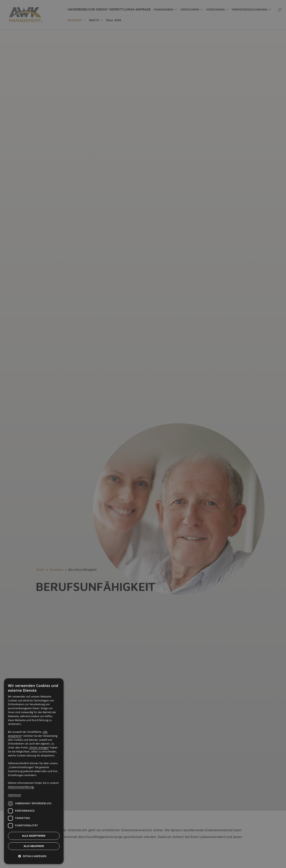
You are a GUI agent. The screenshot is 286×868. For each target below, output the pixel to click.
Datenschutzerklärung (21, 787)
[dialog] (34, 771)
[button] (34, 856)
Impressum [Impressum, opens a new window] (14, 795)
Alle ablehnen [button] (34, 846)
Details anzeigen (39, 748)
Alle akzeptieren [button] (34, 836)
